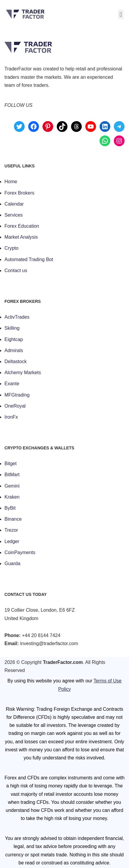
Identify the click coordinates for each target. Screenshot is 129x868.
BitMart (12, 475)
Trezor (11, 530)
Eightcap (14, 339)
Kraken (12, 497)
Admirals (14, 350)
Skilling (12, 328)
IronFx (11, 417)
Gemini (12, 486)
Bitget (11, 464)
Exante (12, 384)
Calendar (14, 204)
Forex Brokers (19, 193)
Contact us (16, 270)
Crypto (11, 248)
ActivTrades (17, 317)
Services (14, 215)
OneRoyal (15, 406)
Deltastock (16, 361)
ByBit (10, 508)
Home (11, 182)
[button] (121, 14)
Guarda (12, 563)
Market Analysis (21, 237)
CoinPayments (20, 552)
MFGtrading (17, 395)
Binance (13, 519)
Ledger (12, 541)
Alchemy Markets (23, 373)
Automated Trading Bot (29, 259)
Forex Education (22, 226)
